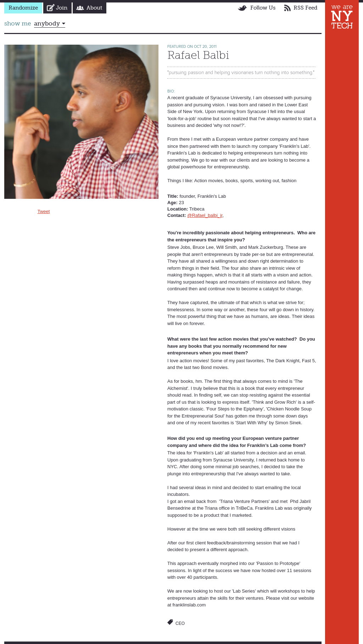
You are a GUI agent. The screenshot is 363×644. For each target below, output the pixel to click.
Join (62, 8)
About (94, 8)
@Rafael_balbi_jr (205, 215)
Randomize (23, 8)
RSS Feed (305, 8)
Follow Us (263, 8)
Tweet (44, 211)
